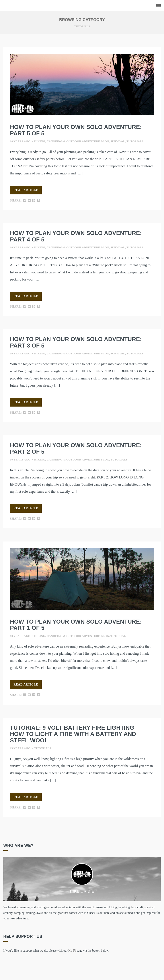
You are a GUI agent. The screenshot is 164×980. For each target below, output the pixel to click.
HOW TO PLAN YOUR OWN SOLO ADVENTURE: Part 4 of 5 (76, 236)
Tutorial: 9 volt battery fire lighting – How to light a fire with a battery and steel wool (74, 734)
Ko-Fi (72, 951)
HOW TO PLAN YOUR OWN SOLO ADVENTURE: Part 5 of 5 (76, 130)
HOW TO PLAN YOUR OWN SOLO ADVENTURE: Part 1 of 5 (76, 625)
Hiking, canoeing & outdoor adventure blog (72, 141)
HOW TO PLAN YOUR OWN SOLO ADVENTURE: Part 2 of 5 (76, 448)
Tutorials (135, 141)
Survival (118, 141)
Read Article (26, 190)
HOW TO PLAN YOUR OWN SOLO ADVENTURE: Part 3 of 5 (76, 342)
